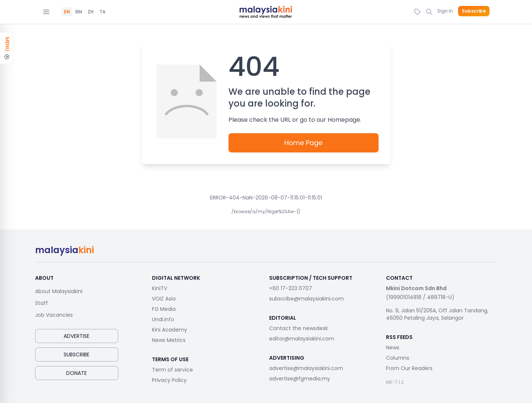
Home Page (303, 143)
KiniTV (160, 288)
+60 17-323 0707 (291, 288)
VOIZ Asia (164, 299)
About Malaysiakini (59, 291)
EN (67, 12)
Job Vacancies (54, 315)
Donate (77, 373)
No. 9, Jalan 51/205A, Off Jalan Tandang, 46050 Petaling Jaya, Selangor (437, 314)
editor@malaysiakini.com (302, 339)
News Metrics (169, 340)
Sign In (445, 11)
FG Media (164, 309)
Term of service (172, 370)
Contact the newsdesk (299, 328)
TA (102, 12)
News (393, 347)
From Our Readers (409, 368)
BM (79, 12)
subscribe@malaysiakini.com (306, 299)
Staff (42, 303)
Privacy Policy (169, 380)
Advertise (77, 336)
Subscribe (474, 11)
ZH (91, 12)
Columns (398, 358)
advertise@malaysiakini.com (306, 368)
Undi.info (163, 319)
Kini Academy (170, 330)
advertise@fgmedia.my (300, 379)
